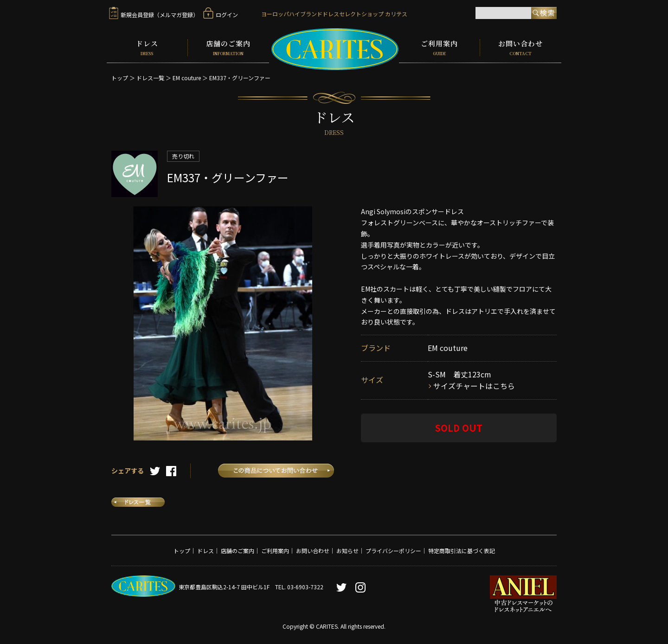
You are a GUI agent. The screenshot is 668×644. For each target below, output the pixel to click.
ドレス (147, 47)
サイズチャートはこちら (474, 385)
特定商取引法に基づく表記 (462, 550)
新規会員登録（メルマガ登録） (154, 15)
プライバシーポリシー (393, 550)
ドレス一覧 (150, 77)
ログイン (221, 15)
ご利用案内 (439, 47)
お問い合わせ (521, 47)
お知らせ (347, 550)
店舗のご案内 (228, 47)
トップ (120, 77)
